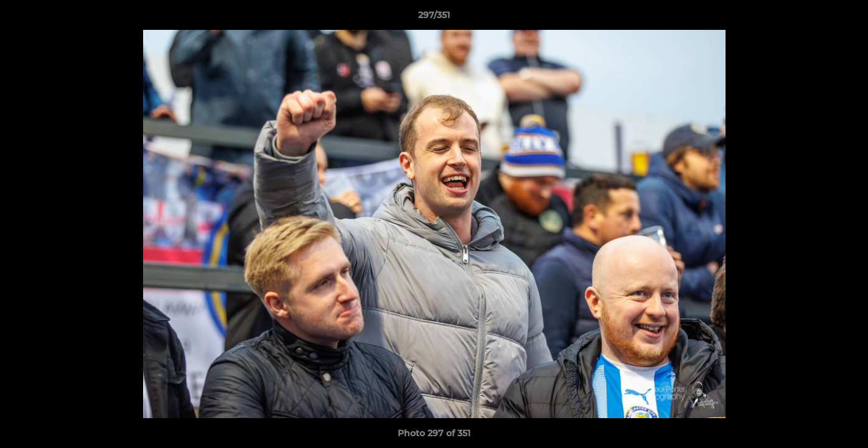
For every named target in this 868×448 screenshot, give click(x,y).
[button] (846, 18)
